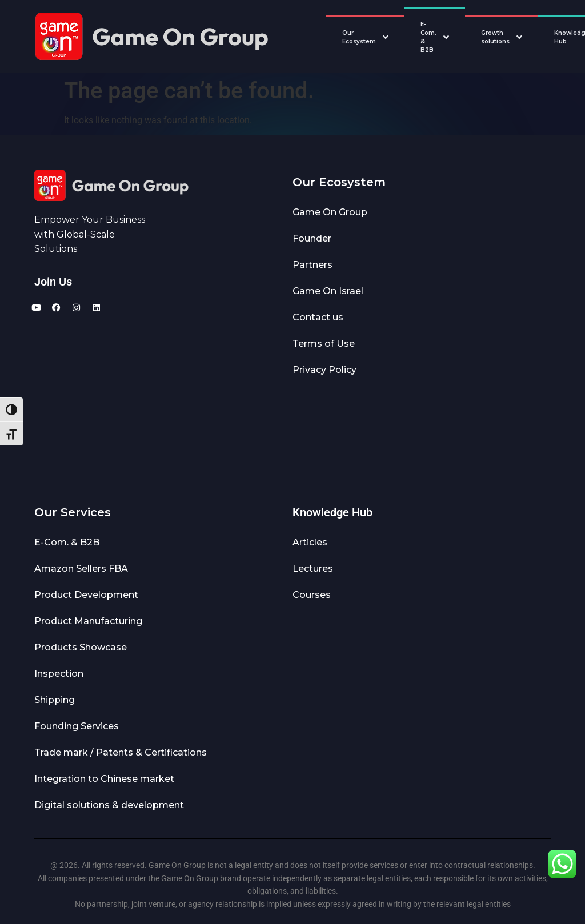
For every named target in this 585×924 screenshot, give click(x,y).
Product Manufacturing (88, 621)
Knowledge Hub (332, 512)
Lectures (313, 569)
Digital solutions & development (109, 805)
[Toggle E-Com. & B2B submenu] (449, 37)
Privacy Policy (324, 370)
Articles (310, 542)
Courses (312, 595)
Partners (312, 265)
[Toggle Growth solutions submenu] (522, 37)
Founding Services (77, 726)
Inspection (59, 674)
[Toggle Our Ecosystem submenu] (388, 37)
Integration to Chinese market (104, 779)
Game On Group (330, 212)
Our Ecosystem (359, 37)
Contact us (318, 317)
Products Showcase (81, 647)
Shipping (55, 700)
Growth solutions (495, 37)
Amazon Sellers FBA (81, 569)
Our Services (73, 512)
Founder (312, 238)
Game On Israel (328, 291)
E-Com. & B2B (428, 37)
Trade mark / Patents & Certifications (121, 752)
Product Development (86, 595)
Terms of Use (324, 344)
